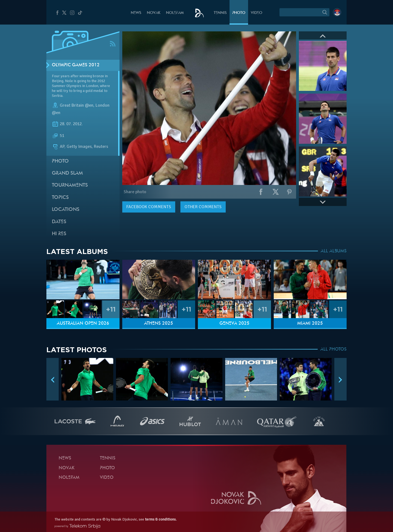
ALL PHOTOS (334, 349)
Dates (59, 222)
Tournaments (70, 185)
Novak (154, 13)
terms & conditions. (161, 519)
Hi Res (59, 234)
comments (149, 207)
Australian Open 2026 (83, 324)
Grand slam (67, 173)
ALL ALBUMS (334, 251)
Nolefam (175, 13)
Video (257, 13)
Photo (239, 13)
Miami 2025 (310, 324)
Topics (60, 198)
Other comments (203, 207)
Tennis (220, 13)
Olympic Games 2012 (76, 65)
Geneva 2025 (234, 324)
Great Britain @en (77, 105)
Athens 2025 (159, 324)
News (136, 13)
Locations (66, 210)
